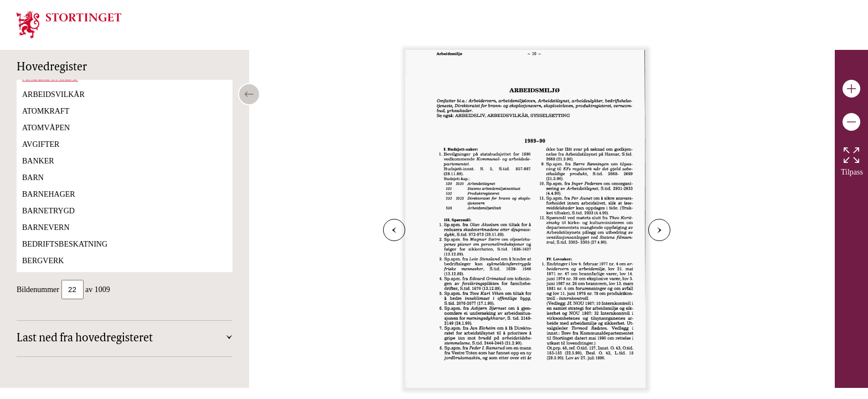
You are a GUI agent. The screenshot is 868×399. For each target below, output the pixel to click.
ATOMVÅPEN (46, 139)
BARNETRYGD (48, 222)
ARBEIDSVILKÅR (53, 106)
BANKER (38, 172)
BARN (33, 189)
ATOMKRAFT (46, 122)
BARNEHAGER (49, 205)
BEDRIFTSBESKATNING (65, 255)
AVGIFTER (41, 155)
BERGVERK (43, 272)
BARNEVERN (46, 239)
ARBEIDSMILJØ (50, 89)
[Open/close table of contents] (249, 94)
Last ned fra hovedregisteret (85, 340)
